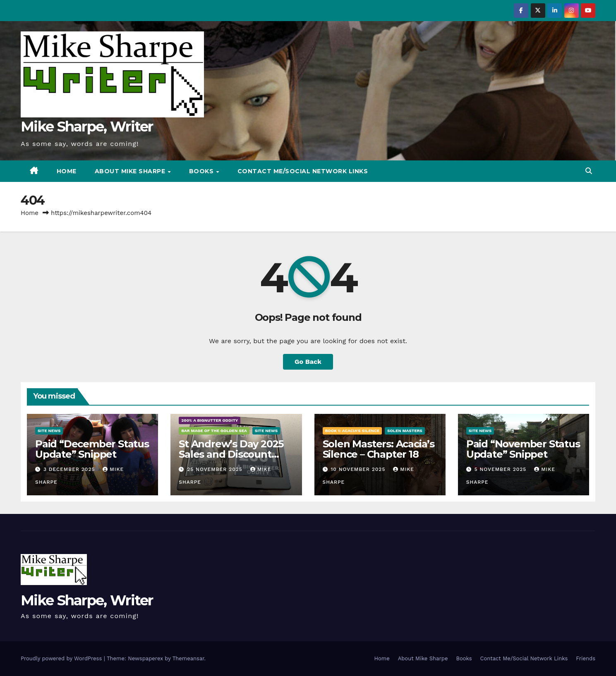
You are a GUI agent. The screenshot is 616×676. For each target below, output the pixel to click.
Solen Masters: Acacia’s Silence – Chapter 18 (379, 449)
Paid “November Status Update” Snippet (523, 449)
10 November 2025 (359, 469)
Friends (586, 658)
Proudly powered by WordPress (62, 658)
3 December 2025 (70, 469)
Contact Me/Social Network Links (303, 171)
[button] (589, 171)
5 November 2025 (502, 469)
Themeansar (188, 658)
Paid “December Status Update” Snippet (92, 449)
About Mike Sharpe (131, 171)
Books (202, 171)
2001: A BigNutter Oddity (210, 420)
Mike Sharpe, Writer (87, 127)
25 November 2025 (216, 469)
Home (67, 171)
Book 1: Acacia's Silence (352, 431)
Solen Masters (405, 431)
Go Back (308, 362)
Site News (49, 431)
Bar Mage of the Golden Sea (214, 431)
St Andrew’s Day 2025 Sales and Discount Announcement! (231, 454)
